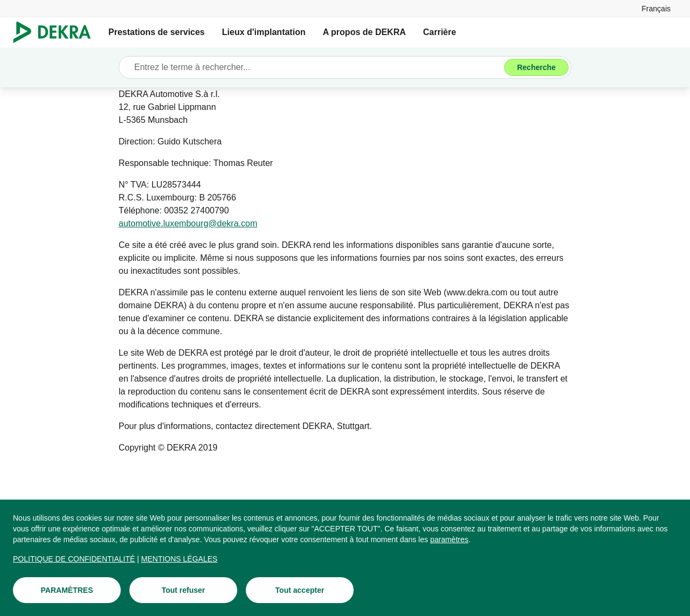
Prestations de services (157, 32)
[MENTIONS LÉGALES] (180, 559)
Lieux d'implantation (264, 32)
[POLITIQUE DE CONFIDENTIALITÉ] (74, 559)
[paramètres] (449, 540)
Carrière (440, 32)
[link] (656, 8)
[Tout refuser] (183, 591)
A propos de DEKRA (364, 32)
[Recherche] (536, 67)
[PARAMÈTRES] (67, 591)
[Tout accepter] (300, 591)
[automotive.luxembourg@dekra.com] (188, 224)
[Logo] (56, 32)
